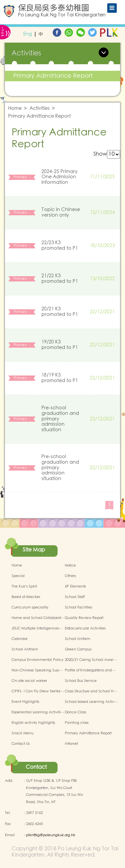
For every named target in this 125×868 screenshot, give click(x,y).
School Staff (75, 597)
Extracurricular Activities (85, 628)
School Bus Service (81, 681)
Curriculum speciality (30, 608)
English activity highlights (33, 723)
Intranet (71, 744)
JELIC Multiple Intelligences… (37, 628)
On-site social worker (29, 681)
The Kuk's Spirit (24, 587)
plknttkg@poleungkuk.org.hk (51, 835)
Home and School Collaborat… (38, 618)
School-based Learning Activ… (91, 702)
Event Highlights (25, 702)
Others (70, 576)
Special (18, 576)
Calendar (20, 639)
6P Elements (75, 587)
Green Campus (78, 649)
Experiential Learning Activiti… (38, 712)
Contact (36, 767)
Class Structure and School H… (91, 691)
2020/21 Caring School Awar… (91, 660)
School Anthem (25, 649)
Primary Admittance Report (53, 76)
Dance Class (75, 712)
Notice (70, 566)
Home (15, 109)
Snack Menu (23, 733)
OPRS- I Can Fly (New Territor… (38, 691)
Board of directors (26, 597)
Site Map (34, 550)
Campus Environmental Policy (37, 660)
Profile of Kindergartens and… (90, 670)
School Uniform (78, 639)
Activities (40, 109)
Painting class (77, 723)
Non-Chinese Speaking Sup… (37, 670)
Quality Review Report (84, 618)
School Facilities (78, 608)
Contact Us (21, 744)
